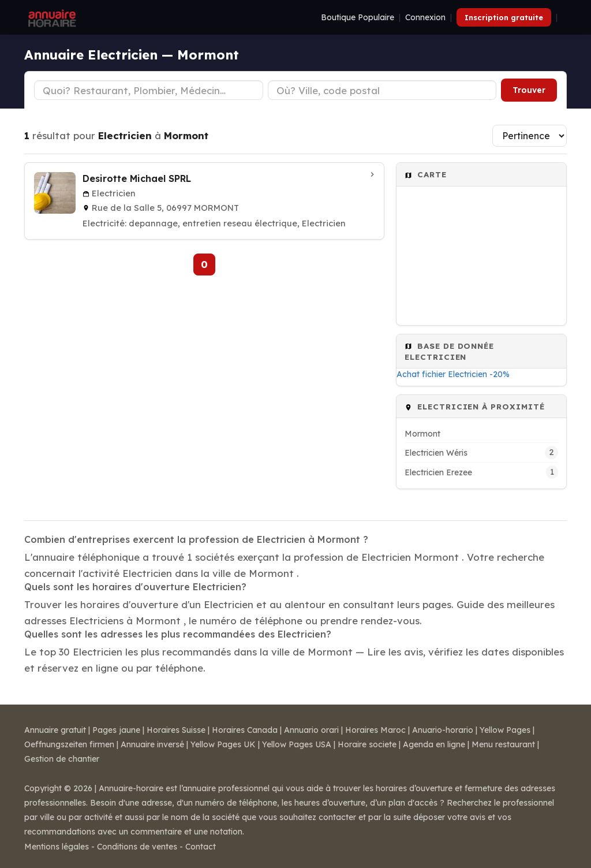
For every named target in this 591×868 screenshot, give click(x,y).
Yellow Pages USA (297, 744)
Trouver (529, 90)
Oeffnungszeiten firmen (69, 744)
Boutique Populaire (358, 17)
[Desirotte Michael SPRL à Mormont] (204, 201)
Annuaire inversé (152, 744)
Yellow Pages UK (223, 744)
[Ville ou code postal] (382, 90)
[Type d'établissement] (149, 90)
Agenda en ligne (434, 744)
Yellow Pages (505, 730)
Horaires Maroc (375, 730)
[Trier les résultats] (530, 136)
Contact (201, 847)
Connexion (425, 17)
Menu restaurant (503, 744)
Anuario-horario (443, 730)
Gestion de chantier (62, 759)
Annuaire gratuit (55, 730)
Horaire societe (367, 744)
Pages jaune (116, 730)
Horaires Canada (245, 730)
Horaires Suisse (176, 730)
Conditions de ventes (137, 847)
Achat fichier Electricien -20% (453, 374)
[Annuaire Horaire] (51, 17)
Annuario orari (311, 730)
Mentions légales (57, 847)
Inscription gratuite (504, 17)
